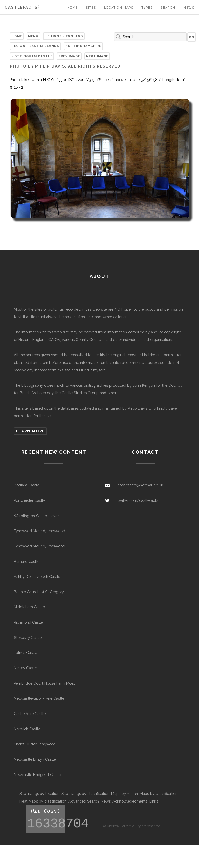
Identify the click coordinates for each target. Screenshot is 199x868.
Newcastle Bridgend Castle (37, 775)
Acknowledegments (130, 801)
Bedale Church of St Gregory (39, 592)
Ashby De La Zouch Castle (37, 576)
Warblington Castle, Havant (37, 516)
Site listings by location (39, 794)
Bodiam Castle (26, 485)
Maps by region (125, 794)
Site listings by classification (85, 794)
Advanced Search (84, 801)
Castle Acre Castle (30, 714)
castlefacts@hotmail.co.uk (140, 485)
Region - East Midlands (35, 46)
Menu (33, 36)
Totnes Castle (25, 653)
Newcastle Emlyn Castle (35, 759)
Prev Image (69, 56)
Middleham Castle (29, 607)
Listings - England (64, 36)
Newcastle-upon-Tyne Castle (39, 698)
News (189, 8)
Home (73, 8)
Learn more (30, 431)
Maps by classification (159, 794)
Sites (91, 8)
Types (147, 8)
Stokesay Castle (28, 637)
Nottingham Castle (32, 56)
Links (154, 801)
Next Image (97, 56)
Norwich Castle (27, 729)
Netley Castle (25, 668)
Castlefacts (22, 7)
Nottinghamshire (83, 46)
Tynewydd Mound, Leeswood (39, 531)
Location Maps (119, 8)
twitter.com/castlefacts (138, 500)
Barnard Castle (27, 561)
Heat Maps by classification (43, 801)
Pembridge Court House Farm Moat (44, 683)
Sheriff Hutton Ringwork (34, 744)
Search (168, 8)
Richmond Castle (28, 622)
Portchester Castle (30, 500)
